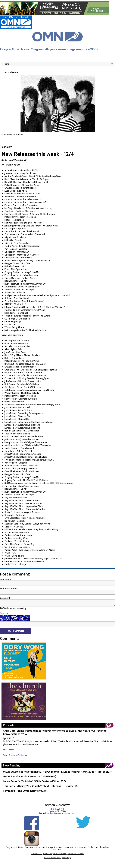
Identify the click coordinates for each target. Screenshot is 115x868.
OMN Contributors (52, 858)
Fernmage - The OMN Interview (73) (24, 791)
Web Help (66, 858)
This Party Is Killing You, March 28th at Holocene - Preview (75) (41, 786)
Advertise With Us (76, 854)
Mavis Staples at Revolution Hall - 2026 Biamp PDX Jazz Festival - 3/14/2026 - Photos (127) (57, 772)
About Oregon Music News (54, 854)
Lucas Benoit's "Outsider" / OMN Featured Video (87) (34, 781)
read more (9, 749)
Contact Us (36, 854)
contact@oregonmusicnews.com (61, 813)
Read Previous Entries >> (15, 755)
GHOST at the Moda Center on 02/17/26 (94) (30, 776)
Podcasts (9, 725)
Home (5, 72)
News (15, 72)
